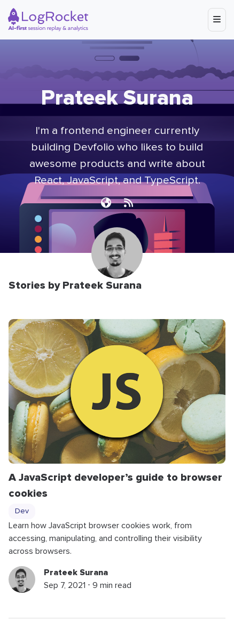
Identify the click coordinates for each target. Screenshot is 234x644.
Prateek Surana (76, 573)
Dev (22, 511)
